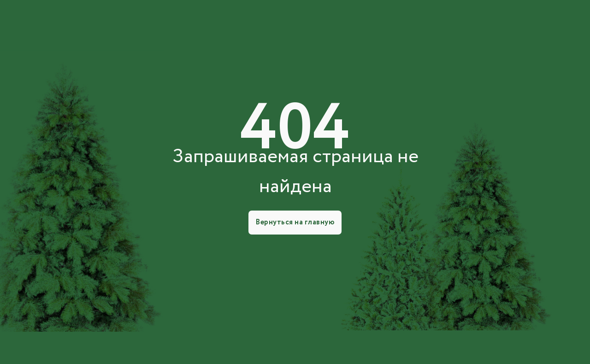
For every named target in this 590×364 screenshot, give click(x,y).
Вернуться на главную (295, 222)
